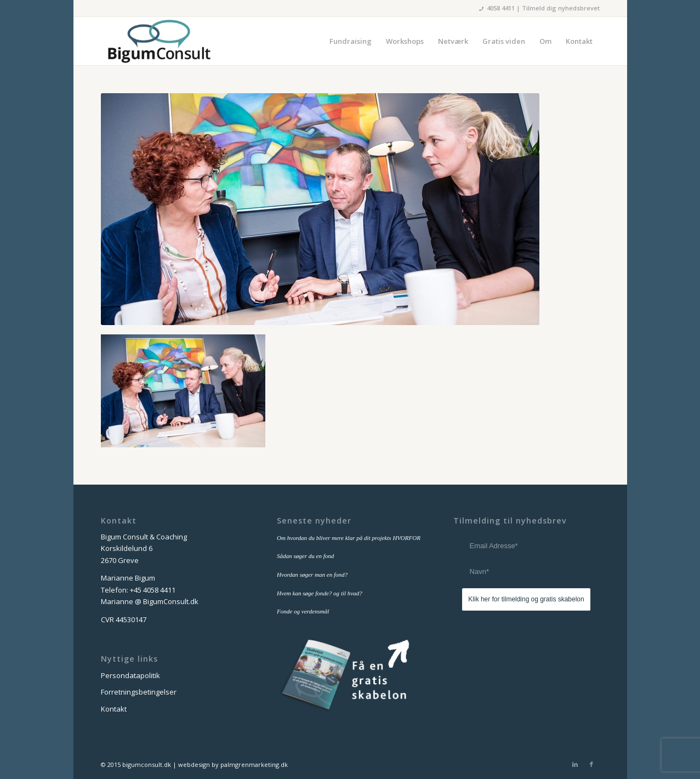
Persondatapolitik (130, 675)
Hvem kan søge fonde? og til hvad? (320, 593)
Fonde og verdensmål (303, 611)
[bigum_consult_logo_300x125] (159, 41)
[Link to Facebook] (591, 764)
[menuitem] (351, 41)
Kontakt (114, 709)
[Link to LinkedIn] (575, 764)
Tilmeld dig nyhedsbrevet (561, 8)
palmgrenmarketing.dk (254, 764)
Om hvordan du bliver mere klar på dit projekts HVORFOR (349, 538)
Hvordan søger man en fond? (312, 575)
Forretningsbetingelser (139, 692)
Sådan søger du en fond (305, 556)
